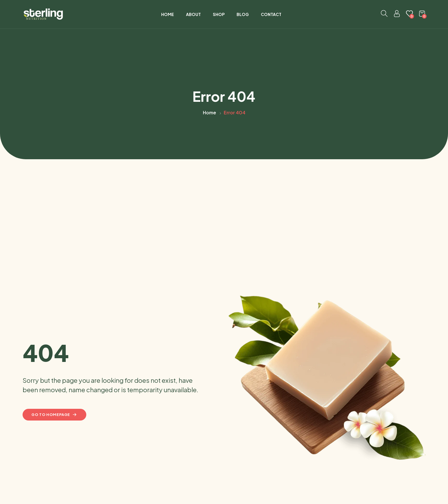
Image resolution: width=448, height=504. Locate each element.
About (193, 14)
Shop (219, 14)
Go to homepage (54, 415)
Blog (243, 14)
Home (168, 14)
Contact (271, 14)
